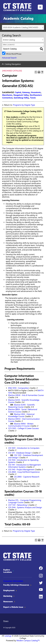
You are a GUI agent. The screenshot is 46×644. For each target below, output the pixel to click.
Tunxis (33, 98)
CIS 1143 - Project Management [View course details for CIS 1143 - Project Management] (21, 470)
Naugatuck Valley (21, 95)
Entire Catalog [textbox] (9, 40)
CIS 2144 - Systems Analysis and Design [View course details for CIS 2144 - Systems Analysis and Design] (25, 507)
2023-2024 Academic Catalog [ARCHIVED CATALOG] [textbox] (23, 27)
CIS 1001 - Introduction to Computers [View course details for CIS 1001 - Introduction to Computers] (24, 448)
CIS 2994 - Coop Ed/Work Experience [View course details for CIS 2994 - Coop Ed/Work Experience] (24, 472)
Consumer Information (13, 581)
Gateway (26, 92)
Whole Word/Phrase (14, 54)
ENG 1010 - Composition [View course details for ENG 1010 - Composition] (19, 388)
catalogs (8, 636)
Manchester (7, 95)
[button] (40, 7)
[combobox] (23, 27)
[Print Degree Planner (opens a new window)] (36, 72)
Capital (18, 92)
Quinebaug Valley (21, 98)
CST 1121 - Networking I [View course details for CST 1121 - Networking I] (18, 505)
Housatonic (36, 92)
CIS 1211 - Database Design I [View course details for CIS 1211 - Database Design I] (20, 453)
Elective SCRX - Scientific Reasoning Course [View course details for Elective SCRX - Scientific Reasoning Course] (22, 406)
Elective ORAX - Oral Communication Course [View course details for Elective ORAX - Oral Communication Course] (24, 420)
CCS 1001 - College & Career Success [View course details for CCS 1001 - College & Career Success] (23, 428)
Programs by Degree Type (24, 105)
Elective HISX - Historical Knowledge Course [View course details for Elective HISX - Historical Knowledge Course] (21, 415)
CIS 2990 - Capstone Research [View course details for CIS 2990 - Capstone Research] (27, 477)
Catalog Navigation (13, 64)
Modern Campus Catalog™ (28, 641)
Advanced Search (9, 58)
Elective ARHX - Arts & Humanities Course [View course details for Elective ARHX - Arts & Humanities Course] (26, 395)
